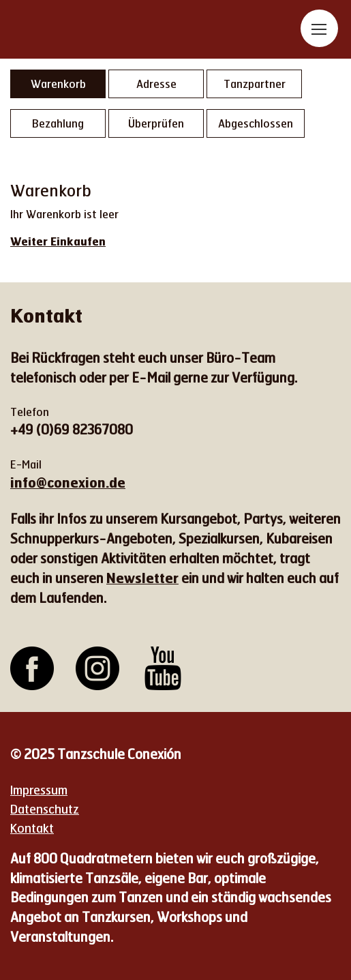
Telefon (30, 412)
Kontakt (32, 828)
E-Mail (26, 464)
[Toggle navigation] (319, 28)
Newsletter (142, 578)
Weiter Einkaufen (58, 241)
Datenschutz (45, 809)
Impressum (39, 790)
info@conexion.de (68, 482)
